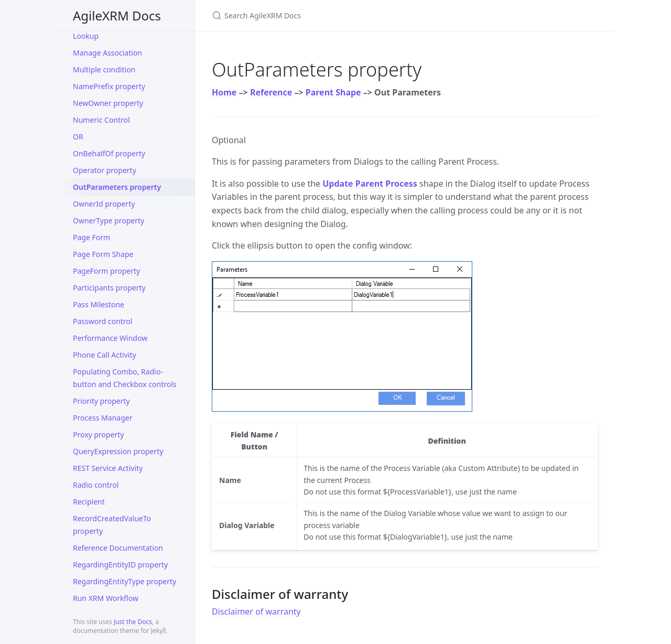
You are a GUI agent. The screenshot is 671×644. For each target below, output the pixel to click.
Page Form (91, 237)
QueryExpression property (118, 451)
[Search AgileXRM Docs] (335, 15)
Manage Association (107, 53)
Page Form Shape (103, 254)
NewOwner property (108, 103)
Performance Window (110, 338)
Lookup (86, 36)
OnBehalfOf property (109, 153)
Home (224, 92)
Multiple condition (104, 69)
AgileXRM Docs (117, 15)
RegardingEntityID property (120, 565)
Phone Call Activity (105, 355)
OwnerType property (109, 221)
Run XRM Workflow (106, 598)
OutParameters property (117, 187)
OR (78, 137)
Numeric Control (101, 120)
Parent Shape (333, 92)
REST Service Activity (108, 468)
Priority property (101, 401)
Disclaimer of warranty (256, 611)
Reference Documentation (118, 548)
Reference (271, 92)
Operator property (105, 170)
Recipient (89, 502)
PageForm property (106, 271)
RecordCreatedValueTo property (112, 525)
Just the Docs (133, 622)
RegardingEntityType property (125, 581)
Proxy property (98, 434)
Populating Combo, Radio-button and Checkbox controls (125, 378)
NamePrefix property (109, 86)
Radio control (96, 485)
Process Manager (102, 418)
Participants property (109, 288)
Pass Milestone (99, 304)
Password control (102, 321)
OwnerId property (104, 204)
